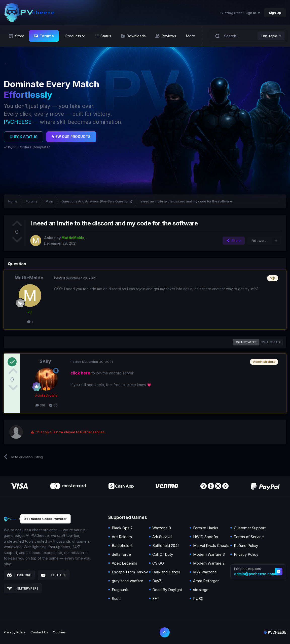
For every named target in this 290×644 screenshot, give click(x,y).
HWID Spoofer (206, 537)
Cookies (59, 632)
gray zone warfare (128, 581)
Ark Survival (162, 537)
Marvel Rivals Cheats (211, 546)
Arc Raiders (122, 537)
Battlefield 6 (122, 546)
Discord (19, 575)
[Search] (217, 36)
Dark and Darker (166, 572)
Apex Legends (124, 563)
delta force (121, 554)
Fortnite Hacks (206, 528)
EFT (156, 598)
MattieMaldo (29, 278)
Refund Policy (246, 546)
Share (234, 241)
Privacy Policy (246, 554)
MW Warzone (205, 572)
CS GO (158, 563)
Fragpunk (120, 590)
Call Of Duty (163, 554)
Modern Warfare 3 (209, 554)
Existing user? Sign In (240, 13)
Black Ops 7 (122, 528)
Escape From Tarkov (130, 572)
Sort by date (271, 342)
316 (40, 405)
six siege (201, 590)
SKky (45, 361)
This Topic (269, 36)
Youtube (54, 575)
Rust (116, 598)
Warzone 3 (162, 528)
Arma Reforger (206, 581)
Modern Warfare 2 (209, 563)
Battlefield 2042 (166, 546)
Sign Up (275, 13)
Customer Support (250, 528)
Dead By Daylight (167, 590)
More (190, 36)
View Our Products (71, 137)
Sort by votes (246, 342)
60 (53, 405)
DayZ (157, 581)
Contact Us (39, 632)
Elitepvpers (23, 589)
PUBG (198, 598)
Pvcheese (275, 632)
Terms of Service (249, 537)
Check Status (24, 137)
